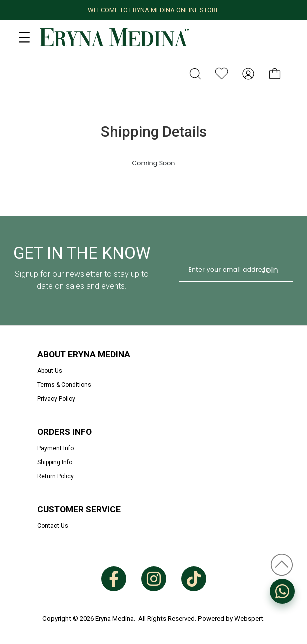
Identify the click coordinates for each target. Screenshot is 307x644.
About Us (50, 371)
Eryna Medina (114, 619)
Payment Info (55, 448)
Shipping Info (55, 462)
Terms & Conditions (64, 385)
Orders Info (64, 432)
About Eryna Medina (84, 354)
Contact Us (53, 526)
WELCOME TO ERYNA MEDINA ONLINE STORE (153, 10)
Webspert (249, 619)
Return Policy (55, 476)
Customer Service (79, 509)
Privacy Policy (56, 399)
